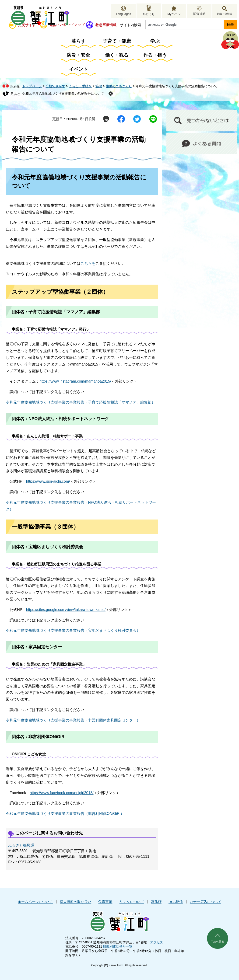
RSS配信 (176, 902)
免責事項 (105, 902)
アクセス (157, 942)
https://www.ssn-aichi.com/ (48, 481)
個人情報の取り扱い (76, 902)
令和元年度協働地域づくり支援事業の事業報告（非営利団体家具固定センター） (73, 720)
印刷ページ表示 (106, 119)
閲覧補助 (199, 14)
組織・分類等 (225, 14)
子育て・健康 (117, 41)
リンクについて (132, 902)
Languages (123, 14)
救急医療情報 (106, 25)
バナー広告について (206, 902)
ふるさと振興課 (21, 845)
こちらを (88, 263)
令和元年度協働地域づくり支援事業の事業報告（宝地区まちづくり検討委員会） (73, 630)
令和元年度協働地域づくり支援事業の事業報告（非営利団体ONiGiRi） (65, 814)
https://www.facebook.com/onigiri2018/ (62, 793)
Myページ (174, 14)
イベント (78, 69)
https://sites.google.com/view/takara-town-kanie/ (66, 610)
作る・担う (155, 55)
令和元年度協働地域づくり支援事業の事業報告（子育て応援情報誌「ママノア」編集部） (81, 402)
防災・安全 (78, 55)
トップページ (32, 86)
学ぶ (155, 41)
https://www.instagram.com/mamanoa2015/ (75, 381)
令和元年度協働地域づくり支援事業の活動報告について (63, 94)
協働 (99, 86)
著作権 (156, 902)
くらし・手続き (80, 86)
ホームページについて (35, 902)
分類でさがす (55, 86)
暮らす (78, 41)
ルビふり (149, 14)
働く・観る (117, 55)
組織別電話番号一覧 (118, 946)
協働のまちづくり (119, 86)
